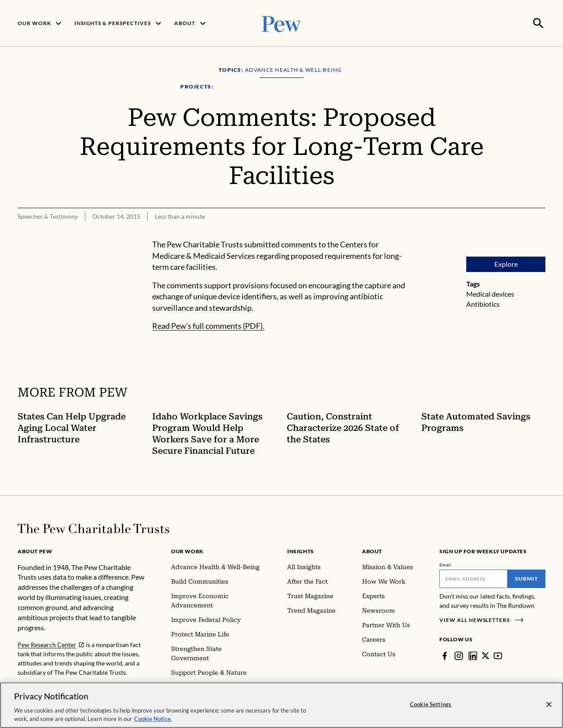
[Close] (549, 705)
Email (445, 564)
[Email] (473, 578)
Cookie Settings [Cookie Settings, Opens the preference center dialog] (431, 704)
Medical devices (490, 293)
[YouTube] (498, 655)
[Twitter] (486, 655)
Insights (301, 550)
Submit (526, 578)
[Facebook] (445, 655)
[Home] (93, 528)
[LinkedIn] (473, 655)
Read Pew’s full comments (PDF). (208, 325)
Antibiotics (483, 303)
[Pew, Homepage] (281, 23)
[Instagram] (459, 655)
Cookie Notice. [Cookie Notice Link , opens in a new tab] (153, 719)
